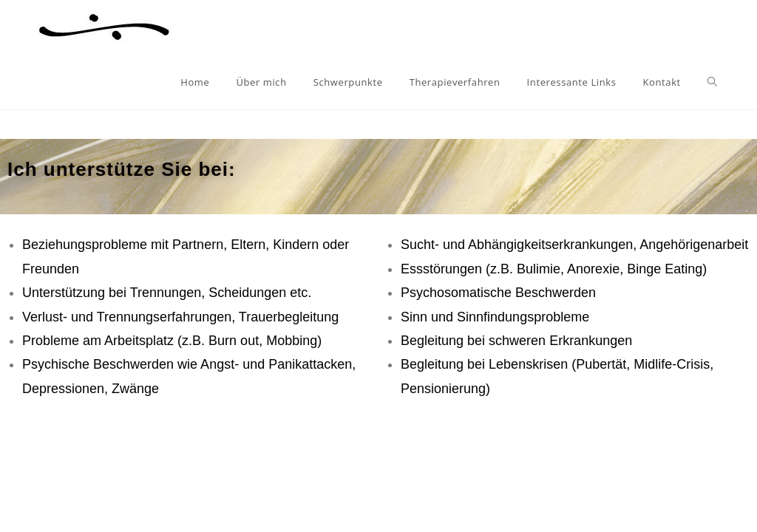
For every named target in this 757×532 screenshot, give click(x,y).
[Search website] (712, 82)
